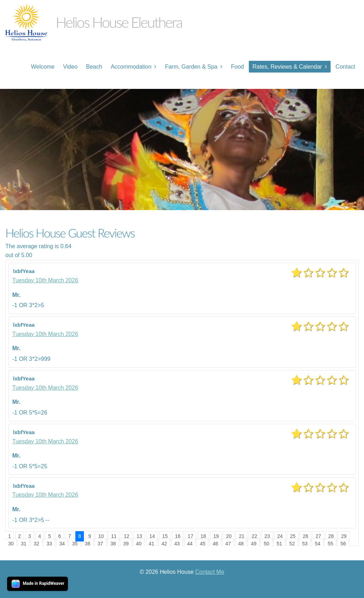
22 (255, 536)
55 (331, 544)
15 (165, 536)
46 (215, 544)
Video (70, 67)
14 (152, 536)
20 (229, 536)
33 (49, 544)
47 (228, 544)
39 (126, 544)
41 (151, 544)
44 (190, 544)
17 (191, 536)
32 (37, 544)
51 (279, 544)
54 (318, 544)
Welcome (43, 67)
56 (343, 544)
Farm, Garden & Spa (191, 67)
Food (237, 67)
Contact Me (210, 572)
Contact (345, 67)
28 (331, 536)
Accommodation (131, 67)
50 (267, 544)
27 (318, 536)
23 (267, 536)
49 (254, 544)
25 (293, 536)
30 (11, 544)
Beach (94, 67)
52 (292, 544)
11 (114, 536)
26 (306, 536)
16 (178, 536)
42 (164, 544)
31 (24, 544)
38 (113, 544)
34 (62, 544)
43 (177, 544)
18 (203, 536)
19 (216, 536)
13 (139, 536)
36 (88, 544)
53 (305, 544)
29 (344, 536)
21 (242, 536)
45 (203, 544)
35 (75, 544)
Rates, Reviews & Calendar (287, 67)
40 (139, 544)
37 (101, 544)
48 (241, 544)
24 (280, 536)
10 (101, 536)
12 (127, 536)
